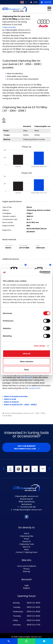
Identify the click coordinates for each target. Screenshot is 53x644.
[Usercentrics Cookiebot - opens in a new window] (39, 272)
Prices (26, 539)
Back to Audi (10, 399)
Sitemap (26, 571)
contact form (34, 388)
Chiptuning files (9, 27)
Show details (40, 346)
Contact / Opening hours (26, 552)
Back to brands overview (16, 396)
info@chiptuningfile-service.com (28, 510)
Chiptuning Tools (27, 544)
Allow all (26, 354)
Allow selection (26, 361)
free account (26, 377)
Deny (26, 370)
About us (27, 547)
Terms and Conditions (26, 566)
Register (27, 588)
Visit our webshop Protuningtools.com (25, 447)
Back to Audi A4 (12, 402)
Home (27, 533)
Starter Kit (26, 541)
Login (27, 585)
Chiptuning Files (27, 536)
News (27, 550)
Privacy (27, 569)
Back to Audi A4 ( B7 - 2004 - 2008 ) (21, 405)
